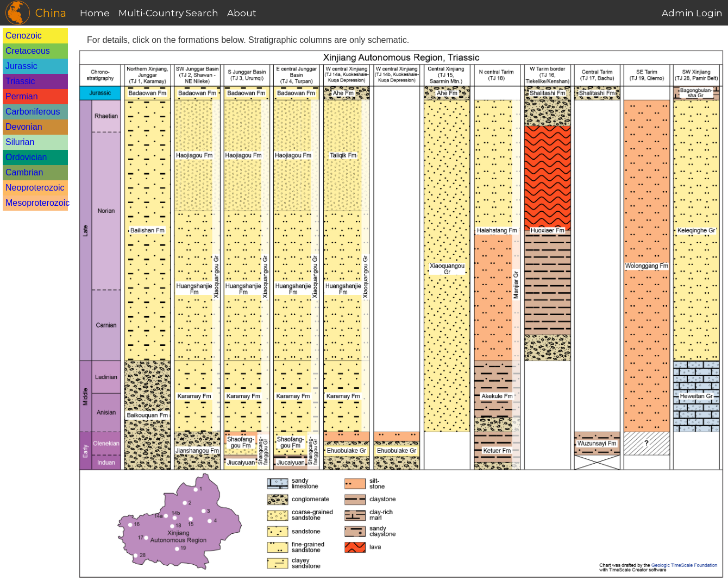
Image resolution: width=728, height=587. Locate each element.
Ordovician (26, 157)
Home (95, 13)
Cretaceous (28, 51)
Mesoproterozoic (37, 203)
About (242, 13)
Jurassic (21, 66)
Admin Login (692, 13)
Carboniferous (33, 112)
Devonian (24, 127)
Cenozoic (24, 36)
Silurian (20, 142)
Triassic (20, 81)
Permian (22, 96)
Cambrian (24, 172)
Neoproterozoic (35, 188)
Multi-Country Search (168, 13)
